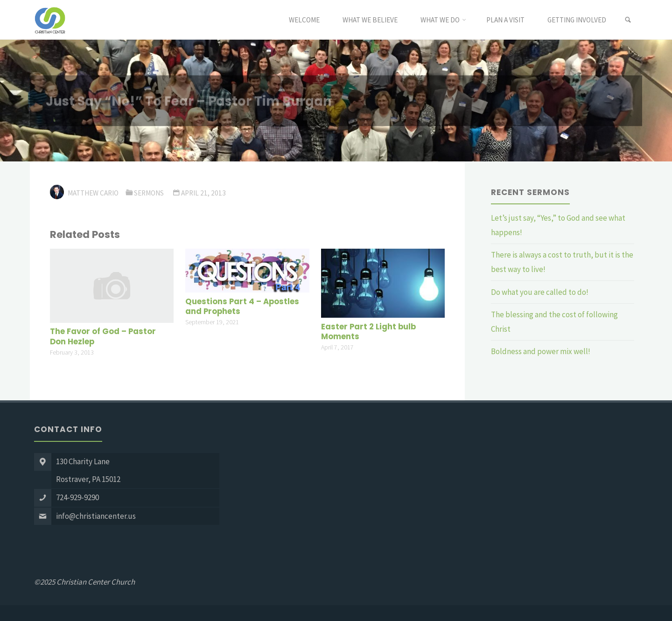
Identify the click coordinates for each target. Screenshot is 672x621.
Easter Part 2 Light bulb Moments (368, 332)
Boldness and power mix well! (541, 351)
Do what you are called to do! (540, 292)
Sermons (149, 193)
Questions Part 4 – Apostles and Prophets (242, 307)
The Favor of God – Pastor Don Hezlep (103, 337)
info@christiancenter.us (96, 516)
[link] (628, 20)
